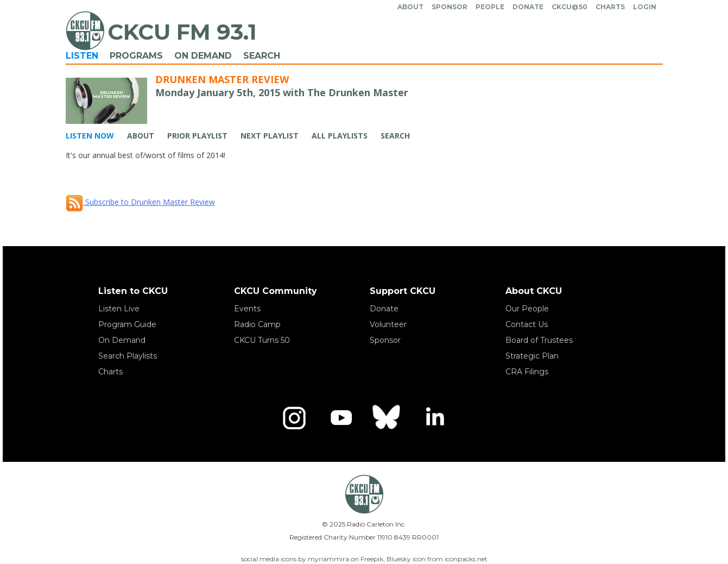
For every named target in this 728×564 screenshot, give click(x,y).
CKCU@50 (569, 7)
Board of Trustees (539, 340)
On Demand (203, 56)
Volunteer (388, 324)
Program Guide (127, 324)
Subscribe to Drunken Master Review (140, 202)
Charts (610, 7)
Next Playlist (270, 136)
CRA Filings (527, 372)
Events (247, 309)
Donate (528, 7)
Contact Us (527, 324)
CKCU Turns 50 (262, 340)
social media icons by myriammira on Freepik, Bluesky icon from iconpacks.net (364, 559)
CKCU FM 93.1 (182, 32)
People (490, 7)
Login (645, 7)
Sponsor (450, 7)
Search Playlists (128, 356)
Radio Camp (257, 324)
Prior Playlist (197, 136)
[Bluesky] (388, 418)
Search (262, 56)
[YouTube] (341, 418)
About (410, 7)
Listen (82, 56)
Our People (527, 309)
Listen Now (90, 136)
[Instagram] (294, 418)
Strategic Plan (532, 356)
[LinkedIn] (434, 418)
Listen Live (119, 309)
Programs (136, 56)
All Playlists (340, 136)
